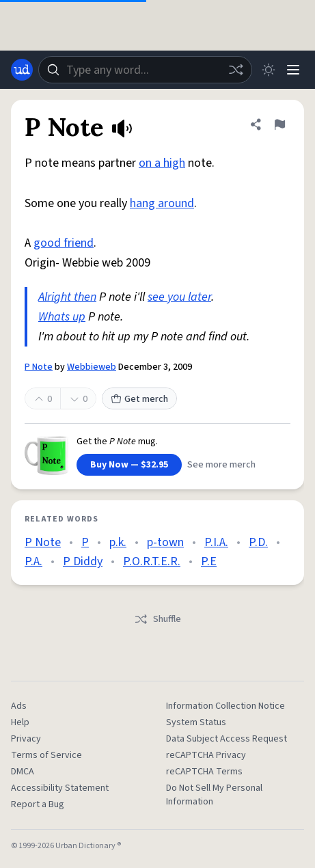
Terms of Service (46, 755)
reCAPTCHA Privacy (206, 755)
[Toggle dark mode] (269, 70)
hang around (162, 203)
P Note (39, 367)
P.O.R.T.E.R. (152, 561)
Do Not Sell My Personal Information (214, 795)
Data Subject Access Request (227, 739)
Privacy (26, 739)
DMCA (23, 772)
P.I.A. (216, 542)
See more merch (221, 465)
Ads (19, 706)
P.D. (258, 542)
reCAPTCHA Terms (204, 772)
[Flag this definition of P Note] (279, 124)
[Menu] (293, 70)
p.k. (118, 542)
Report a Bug (38, 804)
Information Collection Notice (225, 706)
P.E (209, 561)
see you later (179, 297)
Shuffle (157, 619)
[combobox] (145, 70)
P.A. (33, 561)
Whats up (62, 317)
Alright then (67, 297)
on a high (162, 163)
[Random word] (236, 70)
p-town (165, 542)
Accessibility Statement (60, 788)
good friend (64, 243)
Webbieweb (92, 367)
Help (20, 722)
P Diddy (83, 561)
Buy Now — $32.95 (129, 465)
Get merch (139, 399)
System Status (196, 722)
